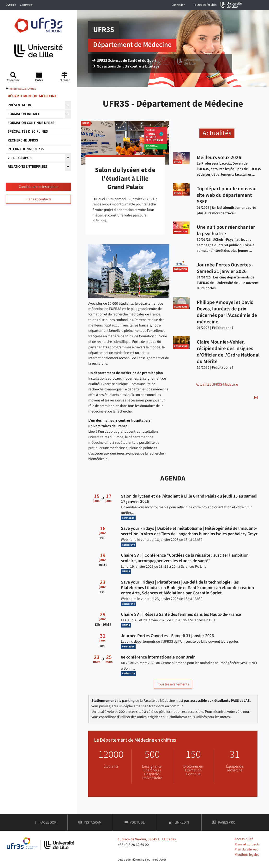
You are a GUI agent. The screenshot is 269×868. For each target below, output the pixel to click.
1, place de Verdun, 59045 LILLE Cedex (147, 839)
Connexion (178, 5)
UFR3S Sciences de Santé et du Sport (124, 61)
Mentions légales (247, 855)
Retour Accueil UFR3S (23, 89)
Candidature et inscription (39, 187)
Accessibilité (244, 839)
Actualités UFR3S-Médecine (217, 384)
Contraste (26, 5)
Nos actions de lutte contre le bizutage (126, 66)
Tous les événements (173, 684)
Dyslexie (11, 5)
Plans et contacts (38, 199)
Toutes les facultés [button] (205, 5)
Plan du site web (247, 849)
